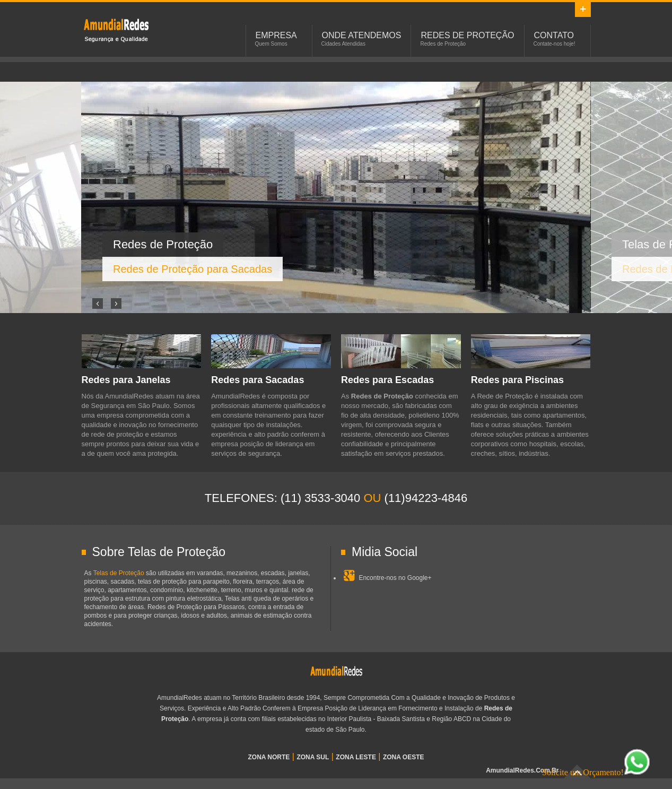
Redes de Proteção (467, 35)
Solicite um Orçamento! (596, 772)
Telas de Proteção (119, 573)
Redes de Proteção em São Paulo (116, 30)
